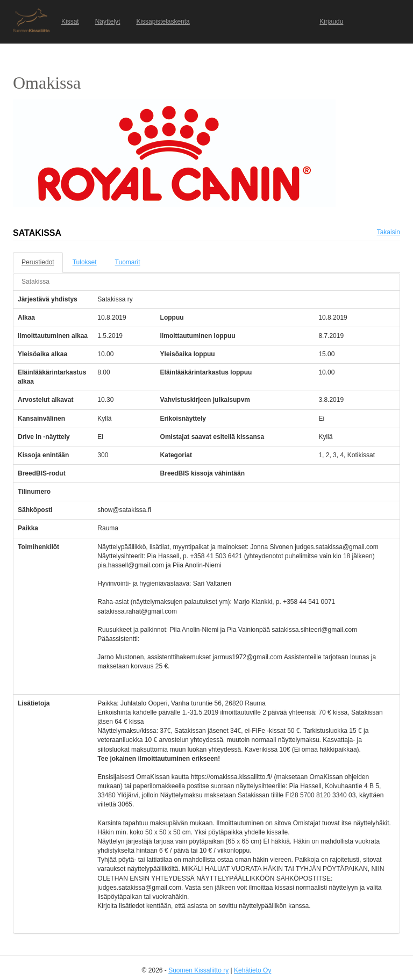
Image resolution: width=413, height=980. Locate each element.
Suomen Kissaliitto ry (198, 970)
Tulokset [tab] (85, 262)
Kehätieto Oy (252, 970)
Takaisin (389, 232)
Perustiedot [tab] (38, 262)
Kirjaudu (331, 21)
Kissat (70, 21)
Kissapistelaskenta (163, 21)
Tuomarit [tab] (128, 262)
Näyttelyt (108, 21)
